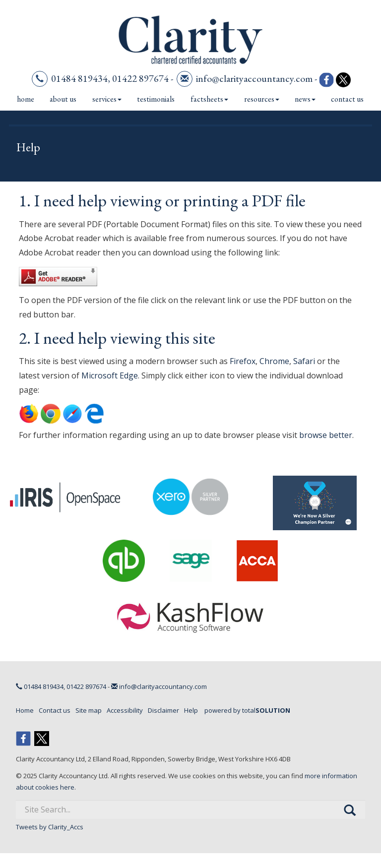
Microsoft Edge (110, 375)
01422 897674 (140, 78)
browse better (326, 435)
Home (26, 99)
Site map (89, 710)
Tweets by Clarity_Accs (50, 827)
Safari (304, 361)
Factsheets (209, 99)
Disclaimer (163, 710)
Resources (262, 99)
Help (191, 710)
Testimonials (156, 99)
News (305, 99)
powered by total (247, 710)
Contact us (347, 99)
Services (107, 99)
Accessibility (125, 710)
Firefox (243, 361)
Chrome (274, 361)
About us (63, 99)
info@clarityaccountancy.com (254, 78)
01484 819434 (79, 78)
